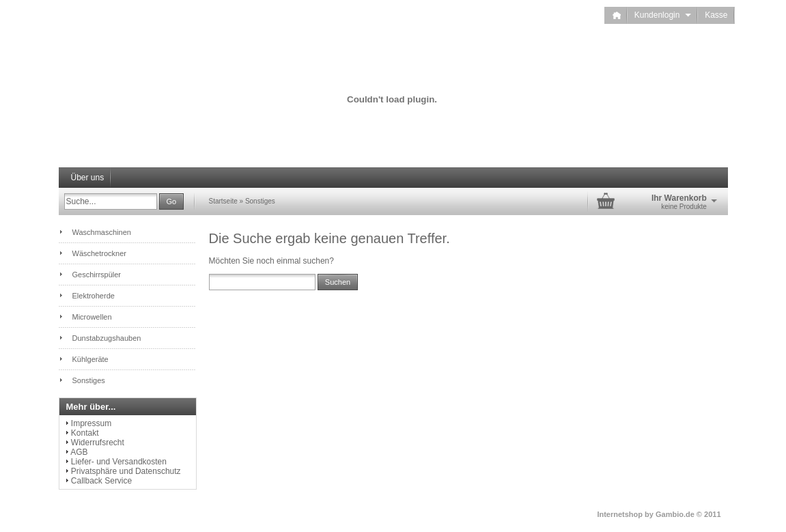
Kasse (716, 15)
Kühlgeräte (90, 359)
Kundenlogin (663, 15)
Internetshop (620, 514)
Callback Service (101, 481)
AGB (79, 452)
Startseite (223, 201)
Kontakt (85, 433)
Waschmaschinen (102, 232)
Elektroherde (94, 296)
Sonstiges (260, 201)
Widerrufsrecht (98, 443)
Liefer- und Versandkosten (119, 462)
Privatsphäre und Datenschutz (126, 471)
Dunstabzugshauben (107, 338)
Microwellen (92, 317)
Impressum (91, 423)
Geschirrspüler (97, 275)
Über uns (88, 178)
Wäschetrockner (99, 253)
